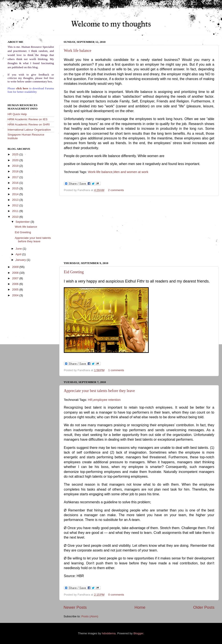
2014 (16, 194)
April (19, 254)
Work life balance (78, 51)
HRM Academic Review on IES (27, 119)
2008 (16, 273)
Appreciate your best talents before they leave (99, 391)
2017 (16, 177)
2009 (16, 267)
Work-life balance (100, 172)
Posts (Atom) (90, 616)
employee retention (107, 400)
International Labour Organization (29, 130)
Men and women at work (131, 172)
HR (90, 400)
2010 (16, 217)
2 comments (116, 190)
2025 (16, 154)
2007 (16, 278)
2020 (16, 160)
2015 (16, 188)
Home (140, 607)
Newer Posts (75, 607)
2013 (16, 200)
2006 (16, 284)
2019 (16, 166)
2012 (16, 205)
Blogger (138, 633)
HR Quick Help (17, 114)
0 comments (116, 595)
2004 (16, 295)
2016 (16, 183)
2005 (16, 290)
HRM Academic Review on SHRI (29, 124)
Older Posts (204, 607)
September (23, 222)
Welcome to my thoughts (111, 24)
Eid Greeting (74, 272)
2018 (16, 171)
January (21, 260)
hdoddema (109, 633)
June (19, 249)
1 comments (116, 370)
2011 (16, 211)
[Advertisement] (139, 229)
